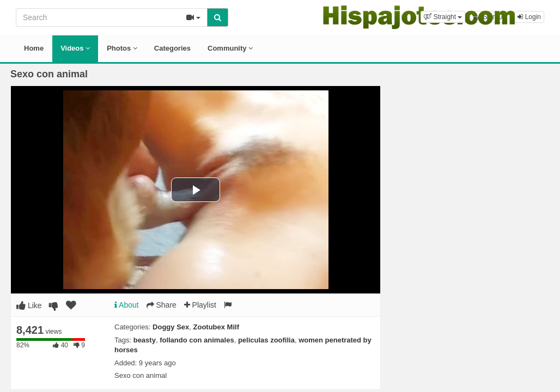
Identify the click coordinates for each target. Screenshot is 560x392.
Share (162, 305)
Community (230, 48)
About (127, 305)
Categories (172, 48)
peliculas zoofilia (266, 340)
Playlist (200, 305)
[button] (443, 17)
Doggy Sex (171, 327)
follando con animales (197, 340)
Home (34, 48)
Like (29, 305)
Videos (75, 48)
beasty (145, 340)
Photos (122, 48)
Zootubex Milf (217, 327)
